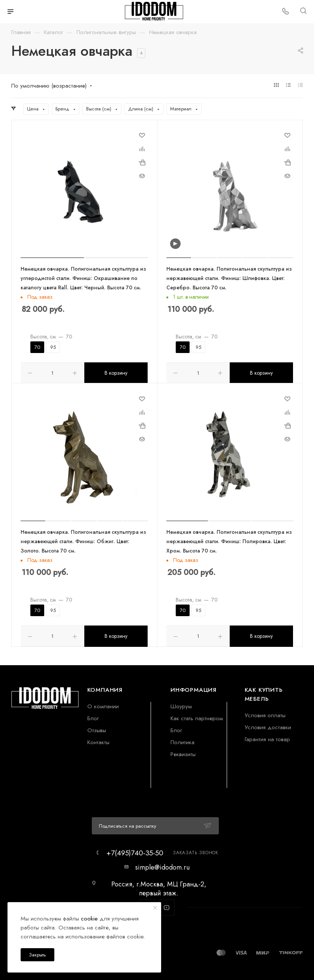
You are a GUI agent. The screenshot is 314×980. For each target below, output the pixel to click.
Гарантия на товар (267, 738)
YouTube (167, 906)
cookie (89, 918)
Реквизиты (183, 753)
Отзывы (97, 729)
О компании (103, 705)
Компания (105, 688)
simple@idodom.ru (162, 866)
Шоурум (181, 705)
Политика (182, 741)
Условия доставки (268, 726)
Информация (194, 688)
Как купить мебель (264, 693)
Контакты (98, 741)
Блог (93, 717)
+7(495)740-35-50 (135, 851)
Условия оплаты (265, 714)
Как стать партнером (197, 717)
